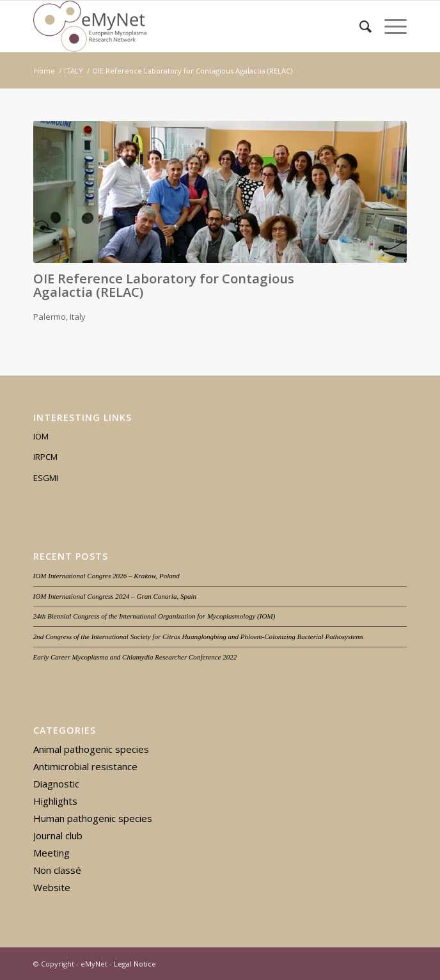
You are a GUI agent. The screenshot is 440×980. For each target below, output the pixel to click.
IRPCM (45, 457)
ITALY (74, 71)
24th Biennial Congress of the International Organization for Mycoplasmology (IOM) (154, 616)
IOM (41, 436)
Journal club (58, 835)
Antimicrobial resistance (85, 766)
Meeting (51, 853)
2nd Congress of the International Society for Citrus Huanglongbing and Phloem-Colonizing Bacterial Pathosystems (199, 636)
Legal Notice (135, 964)
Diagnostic (56, 784)
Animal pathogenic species (91, 749)
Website (52, 887)
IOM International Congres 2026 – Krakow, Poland (106, 576)
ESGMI (46, 478)
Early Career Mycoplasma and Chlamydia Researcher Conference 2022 (135, 657)
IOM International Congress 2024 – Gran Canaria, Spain (115, 596)
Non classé (57, 870)
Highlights (55, 801)
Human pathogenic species (93, 818)
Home (44, 71)
